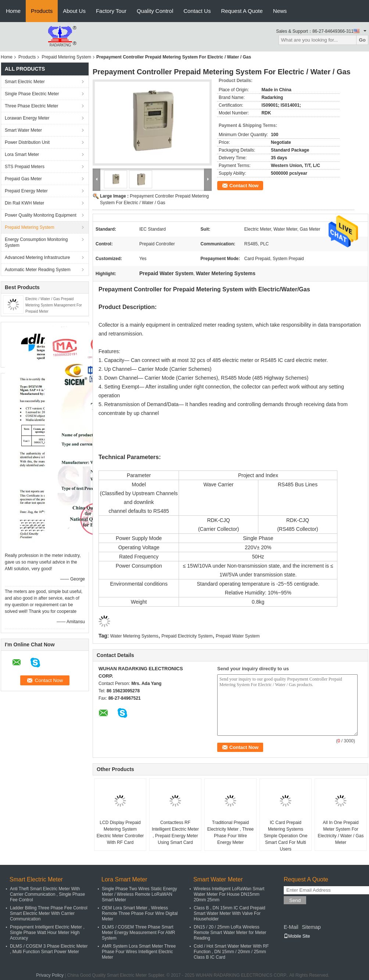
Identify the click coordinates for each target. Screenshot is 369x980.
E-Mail (291, 927)
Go (362, 40)
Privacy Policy (50, 975)
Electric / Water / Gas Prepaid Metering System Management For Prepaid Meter (54, 305)
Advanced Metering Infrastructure (37, 258)
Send (295, 900)
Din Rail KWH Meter (24, 203)
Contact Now (244, 186)
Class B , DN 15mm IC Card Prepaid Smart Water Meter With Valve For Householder (230, 913)
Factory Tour (111, 11)
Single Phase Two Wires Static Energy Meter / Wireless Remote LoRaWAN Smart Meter (139, 894)
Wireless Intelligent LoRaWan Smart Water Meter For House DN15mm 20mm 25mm (229, 894)
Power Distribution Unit (27, 142)
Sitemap (311, 927)
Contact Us (197, 11)
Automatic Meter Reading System (38, 270)
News (280, 11)
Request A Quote (242, 11)
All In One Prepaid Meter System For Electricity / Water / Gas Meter (341, 832)
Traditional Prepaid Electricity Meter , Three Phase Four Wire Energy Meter (230, 832)
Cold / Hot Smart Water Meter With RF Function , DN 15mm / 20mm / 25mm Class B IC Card (231, 952)
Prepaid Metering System (66, 57)
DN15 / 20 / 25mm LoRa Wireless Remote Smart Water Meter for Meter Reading (230, 933)
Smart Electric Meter (25, 82)
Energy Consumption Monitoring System (36, 242)
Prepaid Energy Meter (26, 191)
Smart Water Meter (23, 130)
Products (42, 11)
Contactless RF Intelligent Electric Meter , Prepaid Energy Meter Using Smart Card (175, 832)
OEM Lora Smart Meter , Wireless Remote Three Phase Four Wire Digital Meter (140, 913)
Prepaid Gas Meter (23, 179)
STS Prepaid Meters (25, 167)
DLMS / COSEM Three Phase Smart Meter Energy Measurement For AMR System (138, 933)
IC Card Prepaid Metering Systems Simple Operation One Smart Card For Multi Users (286, 836)
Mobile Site (297, 936)
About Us (74, 11)
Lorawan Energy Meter (27, 118)
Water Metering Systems (134, 636)
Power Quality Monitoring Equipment (41, 215)
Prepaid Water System (238, 636)
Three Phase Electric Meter (31, 106)
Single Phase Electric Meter (32, 94)
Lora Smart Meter (22, 155)
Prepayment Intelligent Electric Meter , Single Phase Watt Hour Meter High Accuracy (47, 933)
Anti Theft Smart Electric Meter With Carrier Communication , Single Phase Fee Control (47, 894)
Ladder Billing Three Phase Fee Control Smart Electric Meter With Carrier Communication (49, 913)
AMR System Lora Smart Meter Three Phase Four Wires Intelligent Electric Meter (139, 952)
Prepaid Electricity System (187, 636)
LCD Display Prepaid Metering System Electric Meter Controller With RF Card (120, 832)
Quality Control (155, 11)
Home (13, 11)
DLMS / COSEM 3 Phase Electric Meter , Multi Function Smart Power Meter (49, 949)
